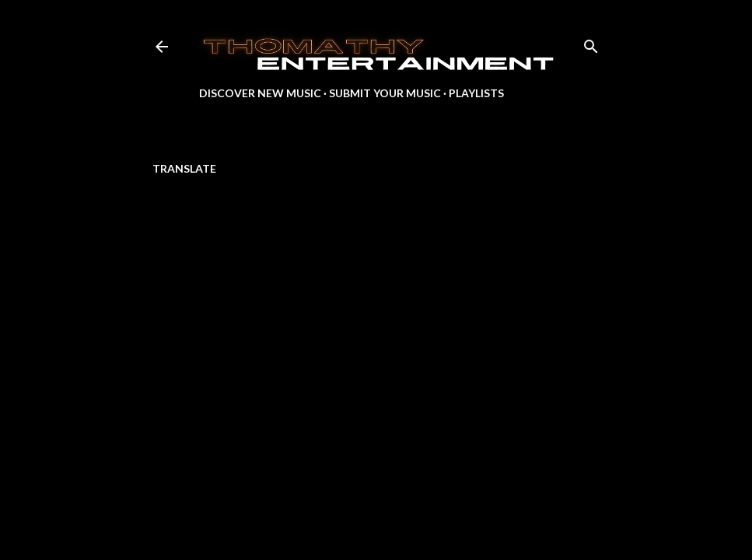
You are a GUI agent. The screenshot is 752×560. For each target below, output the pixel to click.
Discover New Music (260, 93)
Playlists (476, 93)
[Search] (591, 43)
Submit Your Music (385, 93)
